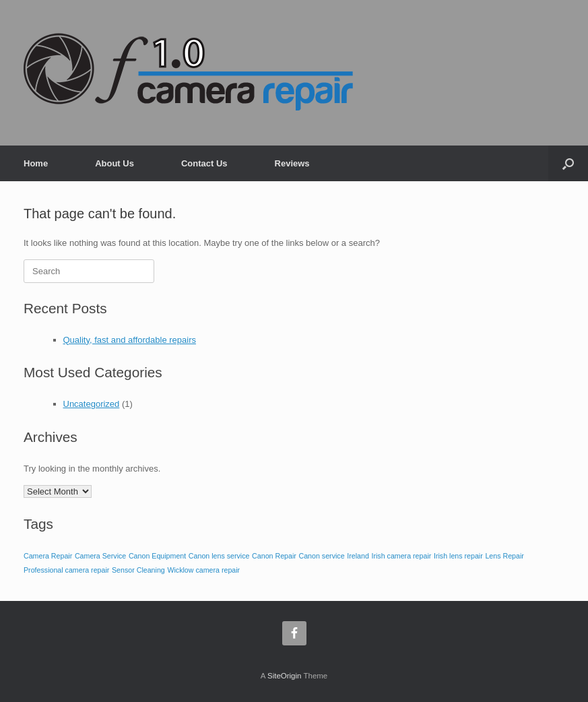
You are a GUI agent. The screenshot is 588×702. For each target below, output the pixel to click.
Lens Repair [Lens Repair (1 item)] (504, 556)
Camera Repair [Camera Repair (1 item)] (48, 556)
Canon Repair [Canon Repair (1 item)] (274, 556)
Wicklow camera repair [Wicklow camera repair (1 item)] (203, 570)
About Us (115, 163)
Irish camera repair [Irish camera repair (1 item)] (401, 556)
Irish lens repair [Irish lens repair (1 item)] (458, 556)
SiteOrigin (285, 676)
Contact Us (204, 163)
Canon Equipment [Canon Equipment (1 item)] (157, 556)
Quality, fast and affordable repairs (130, 340)
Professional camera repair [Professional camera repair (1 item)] (66, 570)
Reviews (292, 163)
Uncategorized (92, 404)
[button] (568, 163)
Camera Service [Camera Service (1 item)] (100, 556)
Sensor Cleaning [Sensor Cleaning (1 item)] (138, 570)
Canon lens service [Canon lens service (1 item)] (219, 556)
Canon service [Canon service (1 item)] (322, 556)
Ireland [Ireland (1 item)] (358, 556)
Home (36, 163)
